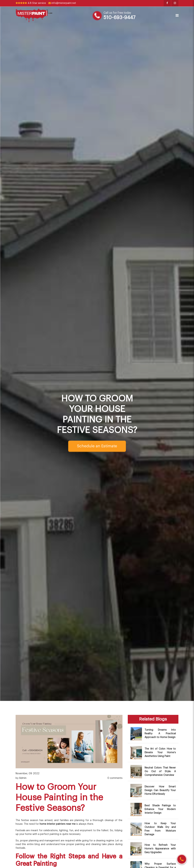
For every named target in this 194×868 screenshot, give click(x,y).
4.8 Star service (31, 3)
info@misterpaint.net (62, 3)
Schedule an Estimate (97, 446)
